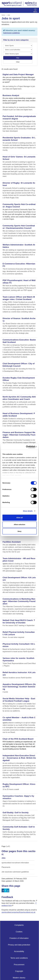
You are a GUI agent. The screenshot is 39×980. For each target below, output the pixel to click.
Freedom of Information (19, 938)
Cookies (19, 932)
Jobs (9, 15)
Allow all (19, 518)
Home (3, 15)
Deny (19, 531)
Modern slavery (19, 978)
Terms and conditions (19, 958)
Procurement (19, 965)
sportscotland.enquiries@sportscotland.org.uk (18, 912)
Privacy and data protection (19, 945)
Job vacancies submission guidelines (15, 872)
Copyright (19, 971)
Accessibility (19, 951)
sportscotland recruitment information (15, 863)
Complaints (19, 925)
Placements (6, 867)
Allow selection (19, 524)
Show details (28, 511)
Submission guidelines (11, 33)
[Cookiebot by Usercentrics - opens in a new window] (28, 447)
